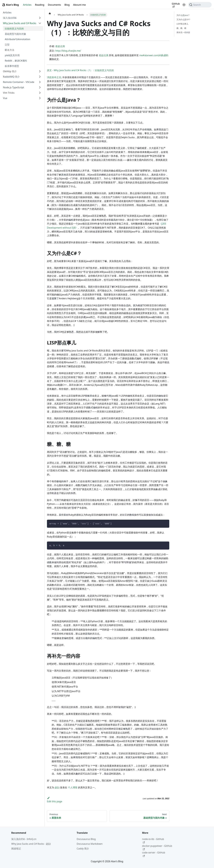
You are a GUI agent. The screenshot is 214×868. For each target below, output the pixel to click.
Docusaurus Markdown (90, 844)
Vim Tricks (9, 93)
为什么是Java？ (183, 15)
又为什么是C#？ (184, 19)
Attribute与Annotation (17, 39)
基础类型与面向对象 (15, 34)
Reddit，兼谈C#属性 (16, 61)
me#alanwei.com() (154, 55)
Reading (40, 5)
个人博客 (73, 787)
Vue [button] (5, 98)
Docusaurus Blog (86, 839)
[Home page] (50, 13)
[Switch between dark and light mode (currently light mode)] (184, 5)
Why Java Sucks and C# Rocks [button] (20, 23)
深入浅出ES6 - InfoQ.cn (24, 839)
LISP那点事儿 (182, 24)
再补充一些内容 (183, 32)
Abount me (79, 5)
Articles (27, 5)
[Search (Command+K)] (200, 5)
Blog (67, 5)
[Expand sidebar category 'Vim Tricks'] (40, 93)
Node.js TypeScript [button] (14, 87)
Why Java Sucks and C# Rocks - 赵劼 (31, 844)
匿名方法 (10, 50)
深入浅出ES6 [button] (10, 18)
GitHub (176, 5)
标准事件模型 (12, 66)
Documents (54, 5)
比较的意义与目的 (14, 29)
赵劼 (57, 787)
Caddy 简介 (83, 849)
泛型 (7, 45)
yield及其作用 (12, 55)
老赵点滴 (60, 46)
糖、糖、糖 (181, 28)
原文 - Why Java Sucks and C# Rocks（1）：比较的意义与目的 (80, 70)
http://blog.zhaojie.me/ (68, 51)
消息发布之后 (54, 77)
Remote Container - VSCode (19, 82)
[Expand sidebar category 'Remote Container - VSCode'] (40, 82)
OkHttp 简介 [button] (10, 71)
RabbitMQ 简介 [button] (11, 77)
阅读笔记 (16, 849)
